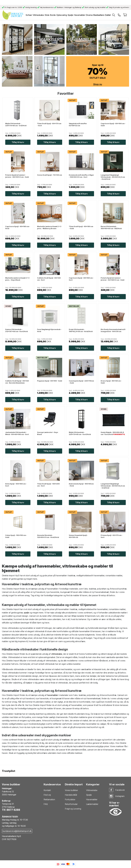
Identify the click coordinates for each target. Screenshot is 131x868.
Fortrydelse (70, 799)
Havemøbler (92, 799)
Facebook (120, 790)
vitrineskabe (57, 654)
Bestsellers (99, 15)
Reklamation (49, 799)
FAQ (46, 804)
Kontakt (47, 790)
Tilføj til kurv (18, 142)
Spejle (89, 795)
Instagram (120, 796)
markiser (66, 740)
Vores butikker (71, 790)
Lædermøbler (92, 804)
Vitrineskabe (92, 790)
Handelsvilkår (71, 795)
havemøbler (53, 695)
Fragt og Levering (73, 809)
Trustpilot (9, 771)
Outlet (108, 15)
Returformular (71, 804)
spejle (26, 613)
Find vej (47, 795)
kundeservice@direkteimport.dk (17, 831)
